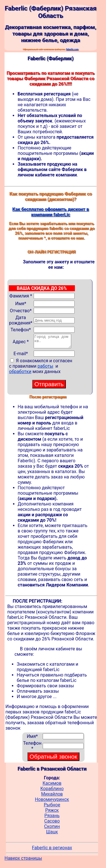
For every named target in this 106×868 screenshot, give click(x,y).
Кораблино (52, 791)
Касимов (52, 786)
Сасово (52, 824)
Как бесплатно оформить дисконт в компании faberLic (50, 212)
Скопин (52, 829)
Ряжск (52, 813)
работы (46, 369)
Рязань (52, 818)
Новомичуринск (52, 802)
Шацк (52, 834)
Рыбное (52, 807)
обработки (20, 374)
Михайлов (52, 797)
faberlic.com (72, 49)
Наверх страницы (23, 861)
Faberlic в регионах (52, 850)
